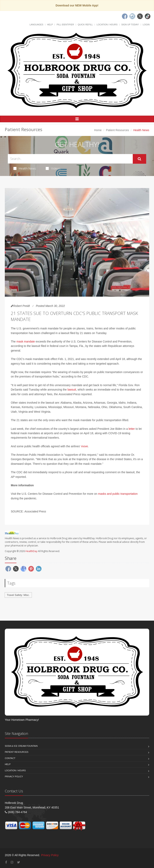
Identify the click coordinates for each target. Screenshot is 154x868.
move (84, 446)
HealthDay (31, 551)
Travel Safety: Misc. (18, 595)
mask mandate (26, 341)
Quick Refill (85, 25)
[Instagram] (132, 16)
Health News (25, 168)
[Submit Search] (139, 159)
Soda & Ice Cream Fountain (21, 746)
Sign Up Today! (130, 25)
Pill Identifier (65, 25)
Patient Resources (118, 130)
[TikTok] (148, 16)
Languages (36, 25)
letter (132, 429)
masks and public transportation (118, 494)
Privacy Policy (14, 776)
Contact (10, 758)
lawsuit (72, 390)
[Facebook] (125, 16)
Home (98, 130)
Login (146, 25)
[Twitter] (140, 16)
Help (50, 25)
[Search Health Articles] (70, 159)
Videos (53, 168)
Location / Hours (107, 25)
